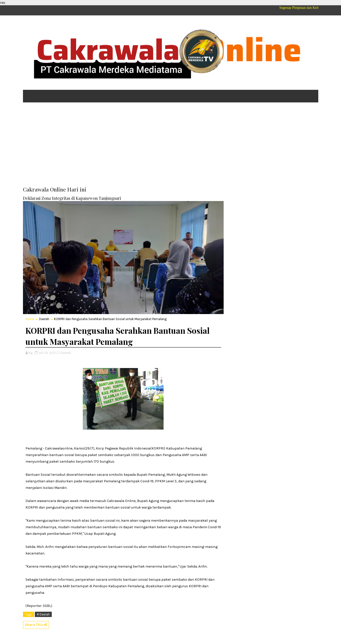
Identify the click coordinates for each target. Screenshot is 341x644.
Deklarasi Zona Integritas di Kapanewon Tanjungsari (72, 198)
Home (30, 319)
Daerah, (66, 353)
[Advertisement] (171, 145)
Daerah (44, 319)
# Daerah (43, 614)
